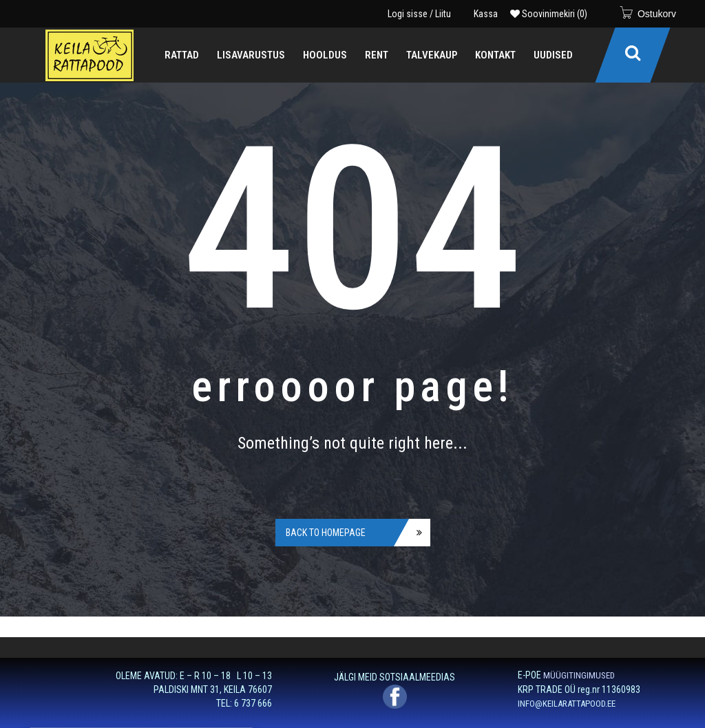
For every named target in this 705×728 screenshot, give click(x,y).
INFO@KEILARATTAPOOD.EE (567, 704)
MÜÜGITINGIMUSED (579, 675)
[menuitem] (182, 55)
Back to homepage (326, 533)
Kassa (486, 14)
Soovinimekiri (549, 14)
